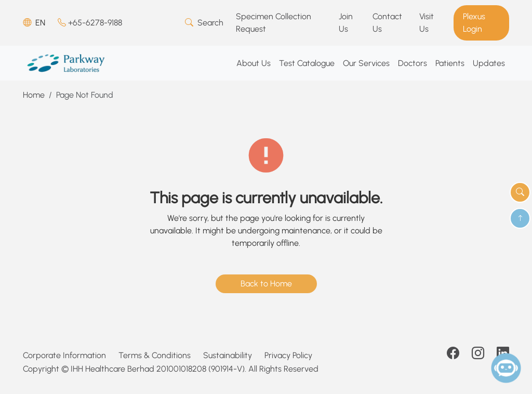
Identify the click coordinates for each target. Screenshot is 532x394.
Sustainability (228, 355)
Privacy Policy (288, 355)
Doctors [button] (413, 63)
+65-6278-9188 (90, 23)
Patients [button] (450, 63)
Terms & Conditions (155, 355)
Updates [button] (489, 63)
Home (34, 95)
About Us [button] (254, 63)
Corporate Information (64, 355)
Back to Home (266, 284)
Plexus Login (474, 23)
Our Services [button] (366, 63)
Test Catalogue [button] (307, 63)
